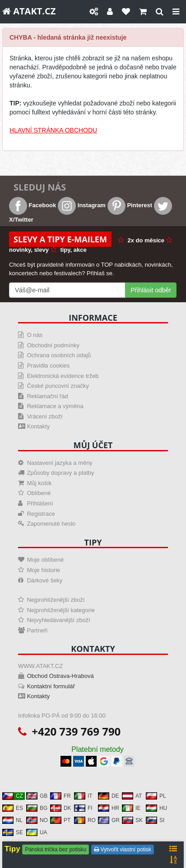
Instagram (82, 205)
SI (155, 820)
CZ (13, 796)
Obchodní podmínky (53, 345)
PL (156, 796)
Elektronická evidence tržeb (63, 376)
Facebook (33, 205)
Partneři (37, 630)
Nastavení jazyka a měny (60, 463)
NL (12, 820)
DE (109, 796)
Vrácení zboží (45, 416)
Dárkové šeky (45, 580)
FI (83, 808)
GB (37, 796)
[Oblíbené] (126, 12)
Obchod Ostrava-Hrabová (60, 676)
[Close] (176, 12)
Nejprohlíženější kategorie (61, 610)
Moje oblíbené (46, 560)
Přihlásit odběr (151, 290)
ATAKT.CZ (29, 11)
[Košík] (143, 12)
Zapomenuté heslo (51, 524)
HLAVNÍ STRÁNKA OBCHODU (53, 130)
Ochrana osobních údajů (59, 355)
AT (132, 796)
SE (13, 832)
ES (13, 808)
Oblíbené (39, 493)
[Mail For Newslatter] (67, 290)
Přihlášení (40, 503)
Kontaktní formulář (51, 686)
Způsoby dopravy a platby (61, 473)
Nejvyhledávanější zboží (59, 620)
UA (37, 832)
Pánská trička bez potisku (56, 850)
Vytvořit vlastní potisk (123, 850)
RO (85, 820)
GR (109, 820)
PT (60, 820)
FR (60, 796)
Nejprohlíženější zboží (56, 600)
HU (156, 808)
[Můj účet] (110, 12)
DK (61, 808)
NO (37, 820)
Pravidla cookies (49, 366)
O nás (35, 335)
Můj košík (40, 483)
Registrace (41, 514)
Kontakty (39, 426)
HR (109, 808)
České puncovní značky (58, 386)
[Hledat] (160, 12)
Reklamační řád (48, 396)
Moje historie (44, 570)
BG (37, 808)
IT (83, 796)
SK (132, 820)
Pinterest (130, 205)
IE (131, 808)
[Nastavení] (94, 12)
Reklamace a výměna (55, 406)
